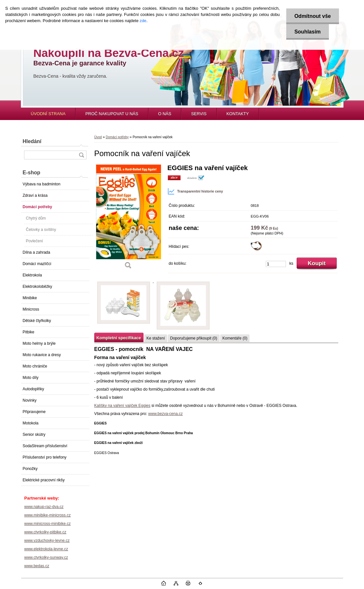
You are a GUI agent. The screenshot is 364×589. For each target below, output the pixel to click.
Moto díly (31, 378)
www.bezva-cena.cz (166, 414)
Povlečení (35, 241)
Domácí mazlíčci (37, 264)
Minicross (31, 309)
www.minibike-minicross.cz (48, 515)
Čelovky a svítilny (41, 230)
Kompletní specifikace (119, 338)
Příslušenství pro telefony (45, 457)
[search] (81, 155)
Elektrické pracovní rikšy (44, 480)
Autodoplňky (34, 389)
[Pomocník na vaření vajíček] (128, 219)
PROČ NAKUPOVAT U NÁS (112, 114)
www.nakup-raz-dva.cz (44, 507)
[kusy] (276, 264)
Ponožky (30, 469)
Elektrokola (32, 275)
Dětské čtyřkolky (37, 321)
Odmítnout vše (313, 16)
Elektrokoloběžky (38, 287)
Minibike (30, 298)
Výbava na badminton (42, 184)
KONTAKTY (238, 114)
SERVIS (199, 114)
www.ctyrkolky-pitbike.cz (45, 532)
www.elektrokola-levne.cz (46, 549)
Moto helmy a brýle (39, 343)
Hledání (32, 141)
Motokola (31, 423)
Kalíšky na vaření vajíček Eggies (122, 406)
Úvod (98, 137)
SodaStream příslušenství (45, 446)
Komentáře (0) (235, 338)
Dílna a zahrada (37, 252)
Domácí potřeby (38, 207)
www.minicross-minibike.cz (48, 524)
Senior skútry (34, 435)
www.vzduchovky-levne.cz (47, 541)
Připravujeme (34, 412)
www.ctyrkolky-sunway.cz (46, 557)
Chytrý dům (36, 218)
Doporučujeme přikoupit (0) (194, 338)
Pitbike (29, 332)
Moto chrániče (35, 366)
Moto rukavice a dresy (42, 355)
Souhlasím (308, 32)
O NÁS (165, 114)
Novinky (30, 400)
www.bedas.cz (37, 566)
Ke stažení (156, 338)
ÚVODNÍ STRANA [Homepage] (48, 114)
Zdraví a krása (35, 195)
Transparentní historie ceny (195, 191)
